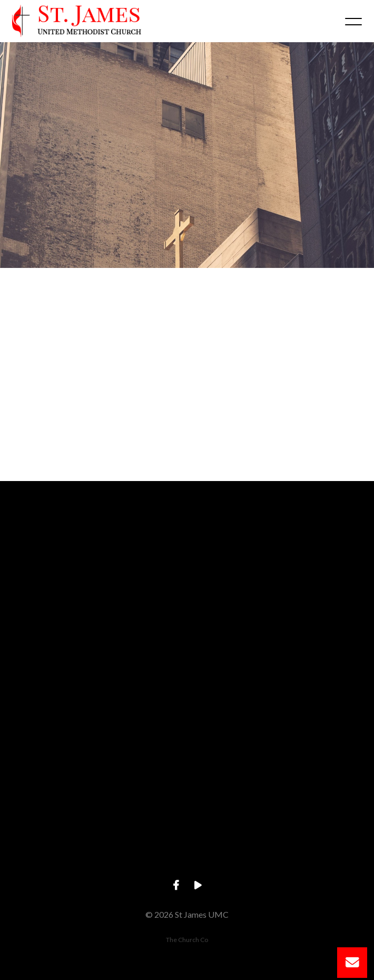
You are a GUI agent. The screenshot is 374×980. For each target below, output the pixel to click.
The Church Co (187, 940)
